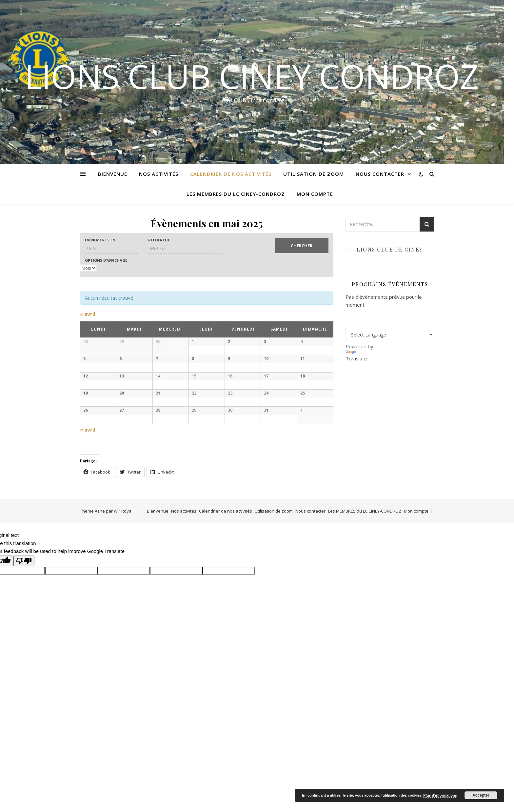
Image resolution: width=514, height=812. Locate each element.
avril (88, 314)
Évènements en (100, 240)
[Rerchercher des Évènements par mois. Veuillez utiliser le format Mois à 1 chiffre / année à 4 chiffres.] (112, 248)
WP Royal (123, 663)
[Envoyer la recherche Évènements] (302, 246)
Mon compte (315, 194)
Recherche (159, 240)
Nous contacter (380, 174)
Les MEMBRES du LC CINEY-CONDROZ (236, 194)
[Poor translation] (24, 713)
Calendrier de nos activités (231, 174)
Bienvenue (113, 174)
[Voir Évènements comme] (88, 268)
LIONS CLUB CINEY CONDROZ (252, 76)
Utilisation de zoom (314, 174)
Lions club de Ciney (390, 249)
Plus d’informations (440, 795)
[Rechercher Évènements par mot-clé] (186, 248)
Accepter (481, 795)
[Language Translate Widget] (390, 335)
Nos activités (159, 174)
